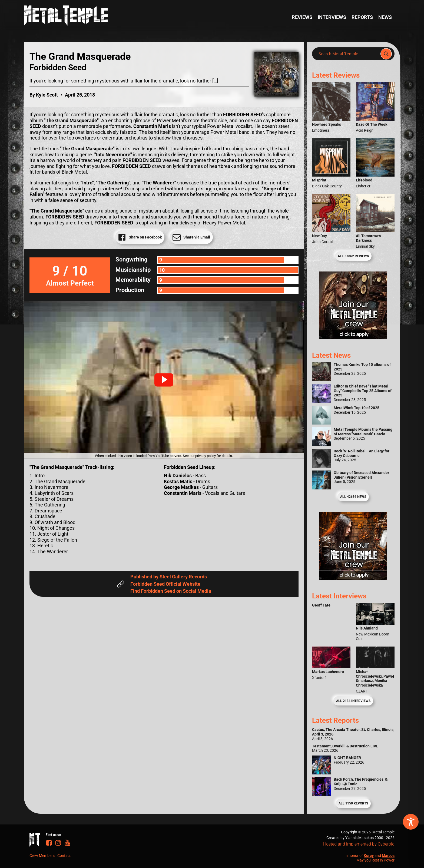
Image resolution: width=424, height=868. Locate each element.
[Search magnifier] (386, 54)
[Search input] (348, 54)
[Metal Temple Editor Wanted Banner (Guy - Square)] (353, 578)
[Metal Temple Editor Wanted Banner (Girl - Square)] (353, 337)
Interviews (332, 17)
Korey (369, 856)
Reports (362, 17)
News (385, 17)
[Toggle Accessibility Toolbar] (411, 822)
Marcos (388, 856)
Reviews (302, 17)
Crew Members (42, 856)
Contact (64, 856)
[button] (164, 380)
